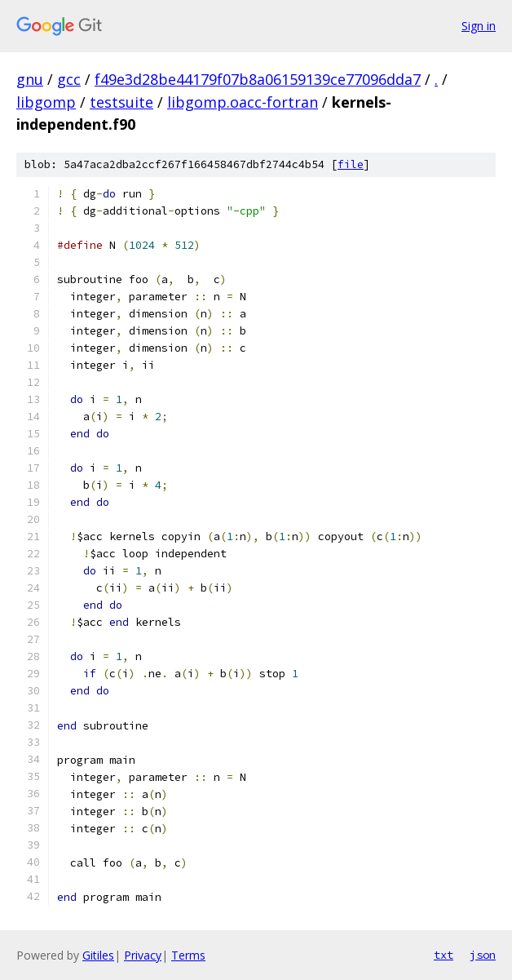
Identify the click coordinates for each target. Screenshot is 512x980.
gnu (30, 79)
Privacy (143, 955)
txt (444, 955)
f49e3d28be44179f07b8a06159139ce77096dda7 (258, 79)
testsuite (121, 102)
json (483, 955)
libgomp (46, 102)
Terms (188, 955)
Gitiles (98, 955)
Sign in (479, 26)
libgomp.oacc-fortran (243, 102)
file (351, 164)
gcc (69, 79)
